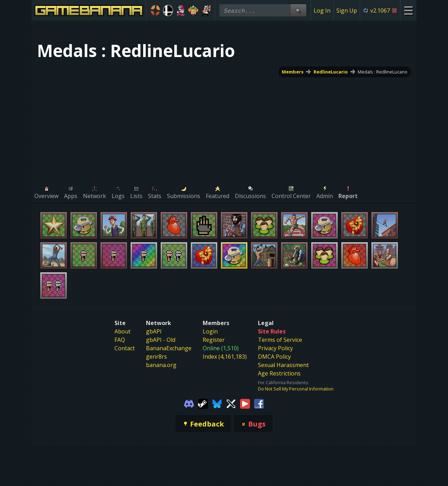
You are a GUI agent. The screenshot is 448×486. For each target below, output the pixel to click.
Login (210, 331)
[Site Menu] (408, 10)
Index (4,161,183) (225, 357)
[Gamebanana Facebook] (259, 403)
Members (293, 72)
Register (214, 340)
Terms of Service (280, 340)
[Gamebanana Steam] (203, 403)
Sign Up (347, 10)
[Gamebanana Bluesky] (217, 403)
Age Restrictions (279, 373)
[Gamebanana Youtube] (245, 403)
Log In (322, 10)
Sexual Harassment (283, 365)
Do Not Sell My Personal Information (296, 389)
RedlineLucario (331, 72)
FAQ (120, 340)
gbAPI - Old (161, 340)
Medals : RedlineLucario (383, 72)
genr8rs (156, 357)
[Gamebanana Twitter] (231, 403)
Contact (125, 348)
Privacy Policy (275, 348)
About (122, 331)
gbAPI (154, 331)
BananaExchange (169, 348)
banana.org (161, 365)
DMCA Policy (274, 357)
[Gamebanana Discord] (189, 403)
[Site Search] (298, 10)
